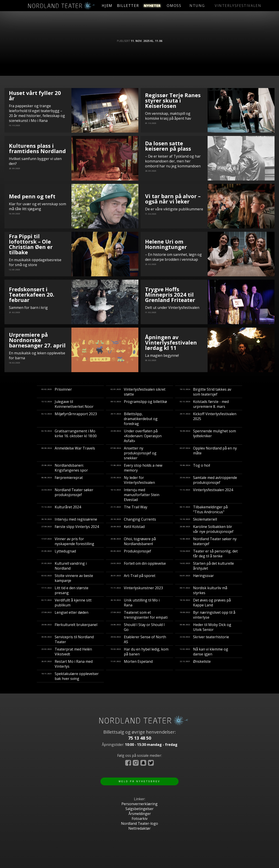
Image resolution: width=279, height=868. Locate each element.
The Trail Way (129, 509)
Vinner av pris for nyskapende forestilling (68, 541)
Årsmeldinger (140, 814)
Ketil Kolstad (128, 529)
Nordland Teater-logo (139, 823)
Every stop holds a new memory (136, 468)
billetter (134, 6)
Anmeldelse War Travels (68, 453)
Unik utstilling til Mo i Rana (135, 603)
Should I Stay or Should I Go (138, 627)
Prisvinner (57, 392)
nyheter (163, 6)
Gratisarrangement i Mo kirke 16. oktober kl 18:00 (69, 436)
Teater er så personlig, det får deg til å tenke (209, 554)
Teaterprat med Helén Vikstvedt (67, 652)
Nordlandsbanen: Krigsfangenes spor (65, 468)
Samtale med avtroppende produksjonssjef (208, 480)
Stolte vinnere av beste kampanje (67, 578)
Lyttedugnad (59, 554)
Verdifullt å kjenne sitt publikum (66, 603)
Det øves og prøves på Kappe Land (205, 603)
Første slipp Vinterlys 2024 (70, 529)
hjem (109, 6)
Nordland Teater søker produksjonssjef (67, 495)
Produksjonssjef (131, 554)
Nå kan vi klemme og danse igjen (204, 652)
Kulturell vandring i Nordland (64, 566)
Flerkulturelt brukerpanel (69, 627)
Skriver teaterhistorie (204, 639)
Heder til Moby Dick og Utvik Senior (205, 627)
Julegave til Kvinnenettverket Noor (67, 404)
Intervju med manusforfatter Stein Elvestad (135, 495)
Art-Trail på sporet (133, 578)
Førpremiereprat (62, 480)
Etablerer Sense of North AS (138, 639)
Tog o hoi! (195, 468)
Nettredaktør (139, 828)
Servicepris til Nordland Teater (68, 639)
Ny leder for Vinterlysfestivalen (133, 480)
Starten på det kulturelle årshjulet (207, 566)
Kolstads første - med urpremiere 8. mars (204, 404)
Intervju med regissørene (69, 519)
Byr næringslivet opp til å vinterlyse (207, 615)
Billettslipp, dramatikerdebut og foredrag (134, 419)
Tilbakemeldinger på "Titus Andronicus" (204, 509)
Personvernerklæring (139, 804)
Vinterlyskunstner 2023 (137, 590)
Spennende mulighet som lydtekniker (208, 436)
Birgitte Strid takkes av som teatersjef (205, 392)
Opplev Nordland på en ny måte (208, 453)
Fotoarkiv (140, 819)
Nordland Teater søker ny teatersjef (208, 541)
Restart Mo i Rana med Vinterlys (67, 664)
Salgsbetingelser (139, 809)
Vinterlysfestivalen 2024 (206, 495)
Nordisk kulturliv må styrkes (203, 590)
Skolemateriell (198, 519)
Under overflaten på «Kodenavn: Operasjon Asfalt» (136, 436)
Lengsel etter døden (65, 615)
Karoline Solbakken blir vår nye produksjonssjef (207, 529)
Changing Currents (133, 519)
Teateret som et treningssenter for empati (139, 615)
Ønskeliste (195, 664)
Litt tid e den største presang (65, 590)
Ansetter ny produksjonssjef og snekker (133, 453)
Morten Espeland (132, 664)
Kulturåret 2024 (61, 509)
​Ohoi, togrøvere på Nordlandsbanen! (133, 541)
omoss (191, 6)
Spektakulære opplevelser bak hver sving (70, 676)
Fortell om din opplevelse (138, 566)
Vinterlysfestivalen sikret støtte (138, 392)
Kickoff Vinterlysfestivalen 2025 (208, 419)
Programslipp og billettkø (139, 404)
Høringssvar (197, 578)
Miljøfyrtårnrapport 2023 (69, 419)
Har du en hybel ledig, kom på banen (139, 652)
